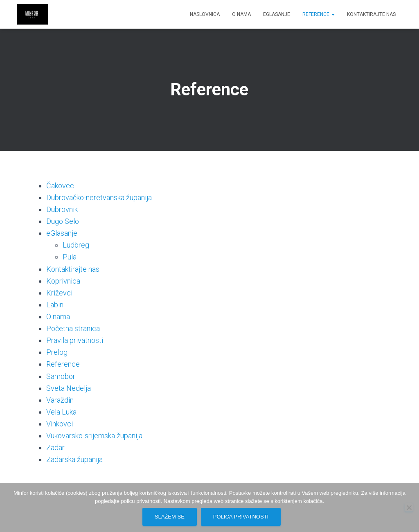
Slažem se (170, 517)
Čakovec (60, 186)
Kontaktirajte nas (371, 14)
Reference (319, 14)
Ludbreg (76, 245)
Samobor (61, 376)
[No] (409, 507)
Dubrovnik (62, 209)
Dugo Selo (63, 221)
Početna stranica (73, 328)
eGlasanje (277, 14)
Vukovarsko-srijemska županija (94, 436)
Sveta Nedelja (69, 388)
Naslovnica (205, 14)
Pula (70, 257)
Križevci (59, 293)
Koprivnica (63, 281)
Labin (55, 305)
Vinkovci (60, 424)
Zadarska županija (74, 459)
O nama (241, 14)
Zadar (55, 447)
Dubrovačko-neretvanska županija (99, 197)
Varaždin (60, 400)
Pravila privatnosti (75, 340)
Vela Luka (61, 412)
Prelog (57, 352)
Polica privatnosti (241, 517)
